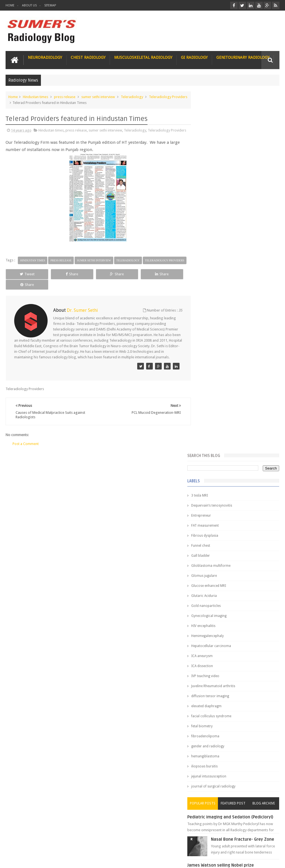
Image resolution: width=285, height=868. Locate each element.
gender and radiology (218, 385)
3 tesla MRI (210, 134)
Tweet (23, 285)
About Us (29, 5)
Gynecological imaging (219, 254)
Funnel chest (211, 184)
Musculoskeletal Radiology (143, 57)
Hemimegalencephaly (218, 274)
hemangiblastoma (215, 395)
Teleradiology (132, 97)
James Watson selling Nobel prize (231, 512)
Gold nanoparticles (216, 244)
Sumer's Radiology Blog (60, 859)
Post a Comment (26, 450)
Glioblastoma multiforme (221, 204)
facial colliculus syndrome (221, 355)
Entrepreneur (211, 154)
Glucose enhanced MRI (219, 224)
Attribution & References (89, 843)
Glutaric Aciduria (214, 234)
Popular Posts (211, 442)
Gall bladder (211, 194)
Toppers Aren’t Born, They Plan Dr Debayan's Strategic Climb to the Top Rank (233, 795)
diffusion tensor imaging (220, 335)
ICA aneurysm (212, 295)
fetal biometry (212, 365)
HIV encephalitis (213, 264)
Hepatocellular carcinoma (221, 285)
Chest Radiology (88, 57)
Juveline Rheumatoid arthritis (223, 325)
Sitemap (50, 5)
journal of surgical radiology (223, 425)
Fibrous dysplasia (215, 174)
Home (10, 5)
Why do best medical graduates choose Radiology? (242, 661)
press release (65, 97)
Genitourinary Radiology (243, 57)
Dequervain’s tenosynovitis (222, 144)
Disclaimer (48, 843)
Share (59, 285)
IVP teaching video (215, 315)
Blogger (272, 859)
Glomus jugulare (214, 214)
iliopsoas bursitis (214, 405)
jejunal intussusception (219, 415)
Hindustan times (35, 97)
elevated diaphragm (216, 345)
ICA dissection (212, 305)
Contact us (265, 843)
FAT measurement (215, 164)
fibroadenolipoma (215, 375)
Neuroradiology (45, 57)
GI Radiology (194, 57)
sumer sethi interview (98, 97)
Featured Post (238, 442)
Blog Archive (265, 442)
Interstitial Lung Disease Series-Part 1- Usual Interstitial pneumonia (245, 569)
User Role (19, 843)
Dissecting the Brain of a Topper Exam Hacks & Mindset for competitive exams (234, 810)
